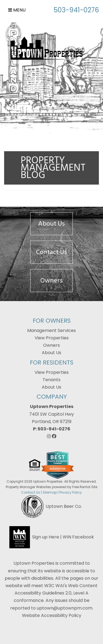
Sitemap (50, 492)
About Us (51, 224)
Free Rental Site (85, 487)
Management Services (51, 330)
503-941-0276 (76, 10)
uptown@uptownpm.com (65, 608)
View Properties (52, 338)
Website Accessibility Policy (52, 615)
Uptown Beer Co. (64, 506)
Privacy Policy (71, 492)
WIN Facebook (78, 537)
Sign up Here (46, 537)
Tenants (51, 380)
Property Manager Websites (28, 487)
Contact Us (51, 252)
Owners (51, 280)
